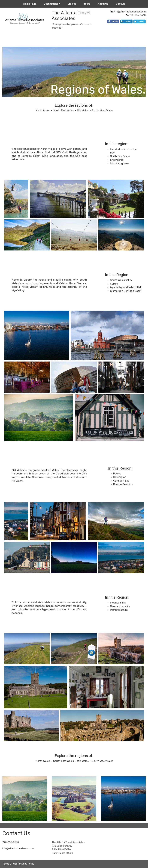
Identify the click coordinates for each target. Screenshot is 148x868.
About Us (103, 4)
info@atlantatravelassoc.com (130, 12)
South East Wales (63, 110)
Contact (120, 4)
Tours (87, 4)
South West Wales (103, 110)
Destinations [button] (51, 4)
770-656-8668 (11, 842)
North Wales (43, 110)
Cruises (72, 4)
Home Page (30, 4)
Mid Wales (83, 110)
